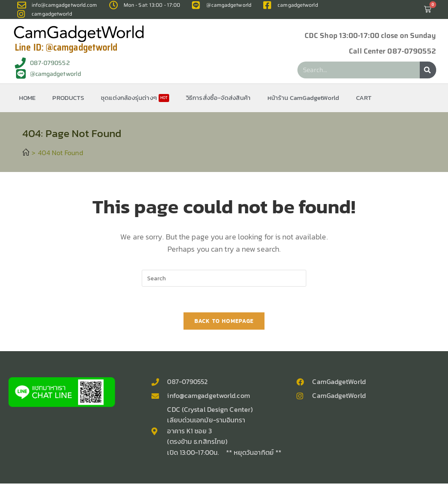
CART (364, 98)
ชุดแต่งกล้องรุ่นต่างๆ (135, 98)
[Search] (428, 70)
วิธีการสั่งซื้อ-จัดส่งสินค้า (218, 98)
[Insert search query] (224, 278)
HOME (27, 98)
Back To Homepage (224, 321)
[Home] (26, 153)
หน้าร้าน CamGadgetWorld (303, 98)
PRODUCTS (68, 98)
